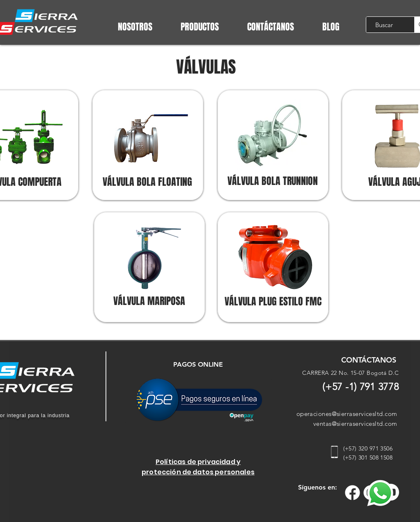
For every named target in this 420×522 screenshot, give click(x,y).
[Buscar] (384, 25)
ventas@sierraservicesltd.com (355, 424)
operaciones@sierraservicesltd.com (347, 414)
